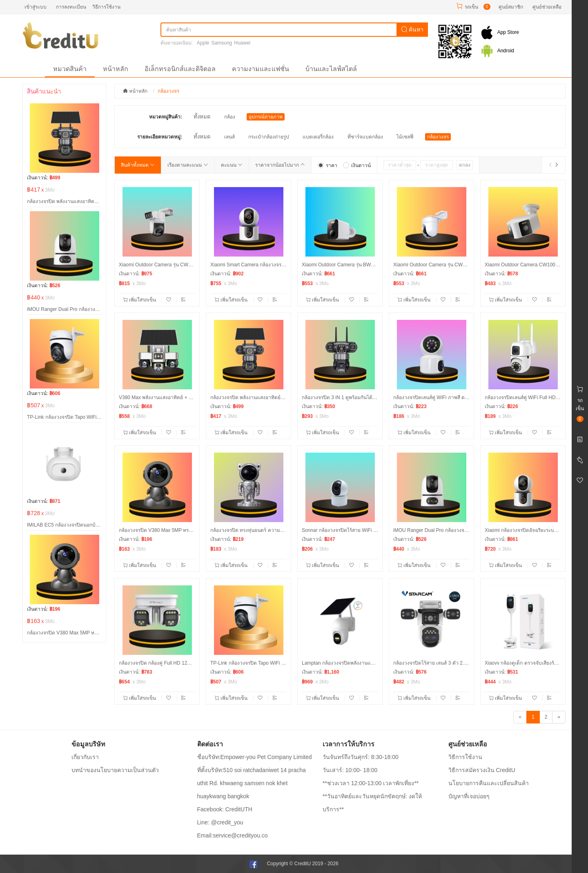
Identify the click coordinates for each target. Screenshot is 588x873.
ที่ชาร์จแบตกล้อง (365, 137)
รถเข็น (471, 7)
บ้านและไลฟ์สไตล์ (331, 69)
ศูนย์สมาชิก (511, 7)
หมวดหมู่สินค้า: (166, 117)
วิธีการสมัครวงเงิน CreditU (482, 770)
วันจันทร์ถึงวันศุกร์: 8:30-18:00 (361, 757)
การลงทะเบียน (71, 7)
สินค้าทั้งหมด (138, 165)
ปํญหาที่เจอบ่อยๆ (469, 796)
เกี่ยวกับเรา (85, 757)
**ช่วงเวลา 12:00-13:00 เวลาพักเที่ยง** (371, 783)
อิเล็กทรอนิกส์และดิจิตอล (180, 69)
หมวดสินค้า (70, 69)
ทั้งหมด (202, 117)
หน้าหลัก (116, 69)
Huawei (242, 43)
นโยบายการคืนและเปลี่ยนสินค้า (489, 783)
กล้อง (230, 117)
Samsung (222, 43)
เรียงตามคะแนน (188, 165)
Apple (203, 43)
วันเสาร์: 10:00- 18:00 (350, 770)
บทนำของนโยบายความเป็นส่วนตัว (115, 770)
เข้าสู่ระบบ (36, 7)
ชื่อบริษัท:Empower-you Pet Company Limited (255, 757)
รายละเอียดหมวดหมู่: (160, 137)
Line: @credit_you (220, 822)
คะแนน (232, 165)
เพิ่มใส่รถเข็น (140, 300)
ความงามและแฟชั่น (261, 69)
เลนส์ (229, 137)
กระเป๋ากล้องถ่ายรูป (269, 137)
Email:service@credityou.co (233, 835)
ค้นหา (412, 29)
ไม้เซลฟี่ (405, 137)
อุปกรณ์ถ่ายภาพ (266, 117)
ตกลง (465, 165)
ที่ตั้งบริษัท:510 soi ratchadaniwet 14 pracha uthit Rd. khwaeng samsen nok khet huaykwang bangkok (252, 783)
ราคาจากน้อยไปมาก (280, 165)
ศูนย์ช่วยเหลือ (547, 7)
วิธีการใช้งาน (106, 7)
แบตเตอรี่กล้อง (318, 137)
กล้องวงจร (438, 137)
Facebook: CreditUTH (225, 809)
